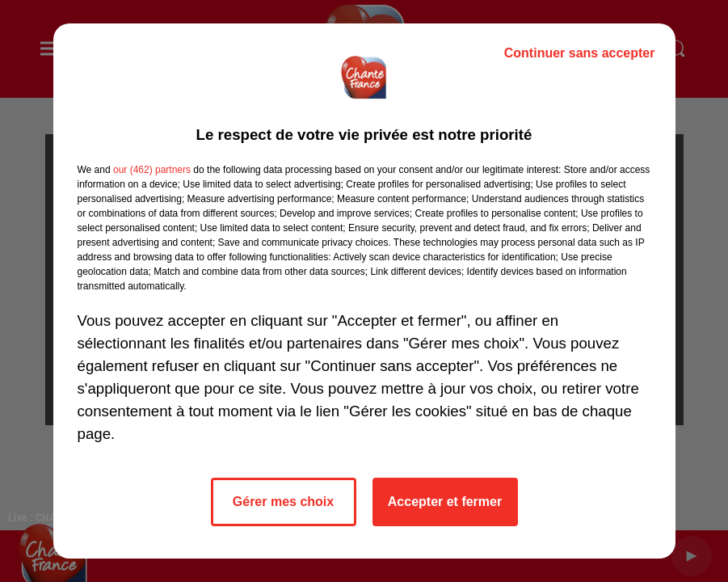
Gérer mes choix (283, 502)
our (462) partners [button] (152, 170)
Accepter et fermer (445, 502)
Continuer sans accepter (580, 53)
